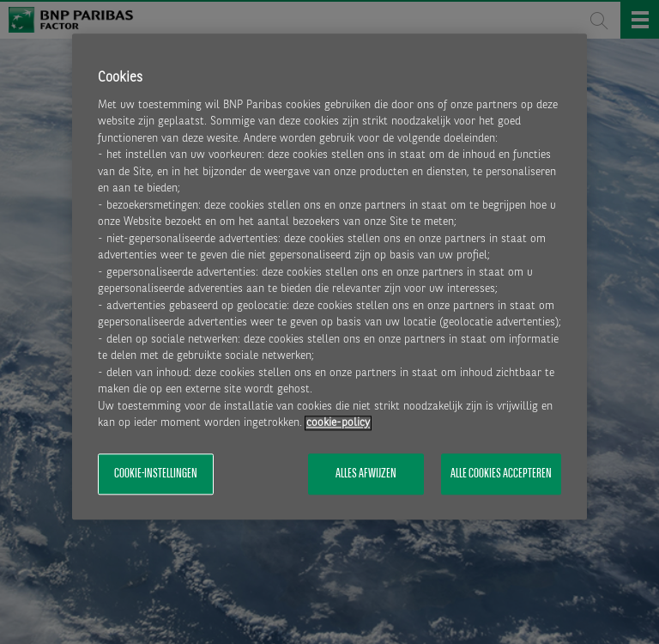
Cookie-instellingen (156, 474)
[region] (329, 277)
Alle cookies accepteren (501, 474)
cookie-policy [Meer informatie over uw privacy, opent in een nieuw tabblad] (338, 424)
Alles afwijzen (366, 474)
